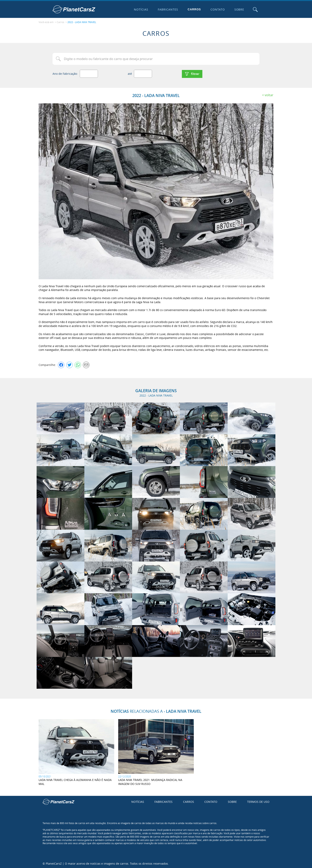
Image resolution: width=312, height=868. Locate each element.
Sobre (239, 9)
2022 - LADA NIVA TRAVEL (82, 22)
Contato (217, 9)
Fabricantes (168, 9)
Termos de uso (258, 801)
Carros (194, 9)
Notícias (141, 9)
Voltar (269, 94)
